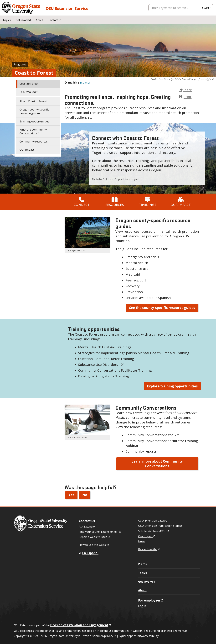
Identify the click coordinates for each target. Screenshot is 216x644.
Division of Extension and (81, 625)
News (142, 541)
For (151, 600)
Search (207, 8)
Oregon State (64, 636)
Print (188, 97)
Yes (71, 495)
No (85, 495)
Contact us (55, 20)
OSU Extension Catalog (153, 520)
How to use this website (94, 545)
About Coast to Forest (33, 101)
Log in (142, 606)
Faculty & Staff (28, 92)
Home (143, 564)
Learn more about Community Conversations (157, 464)
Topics (7, 20)
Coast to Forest (29, 84)
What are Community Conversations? (33, 131)
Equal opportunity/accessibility (139, 636)
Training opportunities (34, 121)
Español (85, 82)
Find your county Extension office (100, 532)
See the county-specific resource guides (162, 308)
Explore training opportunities (172, 386)
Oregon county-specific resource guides (34, 111)
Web (100, 636)
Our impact (27, 150)
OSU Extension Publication (160, 526)
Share (185, 90)
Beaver (149, 549)
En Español (90, 553)
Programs (20, 64)
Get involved (23, 20)
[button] (87, 233)
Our (147, 536)
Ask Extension (88, 526)
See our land (166, 631)
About (40, 20)
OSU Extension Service (67, 8)
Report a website (94, 537)
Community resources (34, 141)
